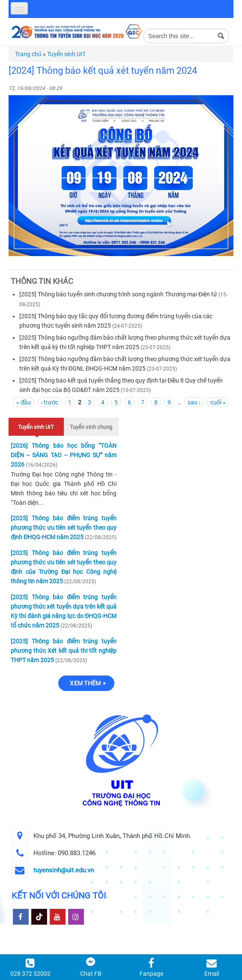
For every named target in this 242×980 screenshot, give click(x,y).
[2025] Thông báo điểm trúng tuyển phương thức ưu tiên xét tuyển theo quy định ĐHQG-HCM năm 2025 (64, 528)
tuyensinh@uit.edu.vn (64, 870)
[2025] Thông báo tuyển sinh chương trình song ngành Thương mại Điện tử (118, 294)
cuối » (218, 402)
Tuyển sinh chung (91, 427)
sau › (194, 402)
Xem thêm (85, 683)
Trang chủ (28, 54)
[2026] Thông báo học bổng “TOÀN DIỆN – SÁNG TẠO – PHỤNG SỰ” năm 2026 (64, 455)
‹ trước (49, 402)
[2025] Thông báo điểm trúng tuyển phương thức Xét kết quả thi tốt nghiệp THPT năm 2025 (64, 651)
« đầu (24, 402)
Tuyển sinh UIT (66, 54)
